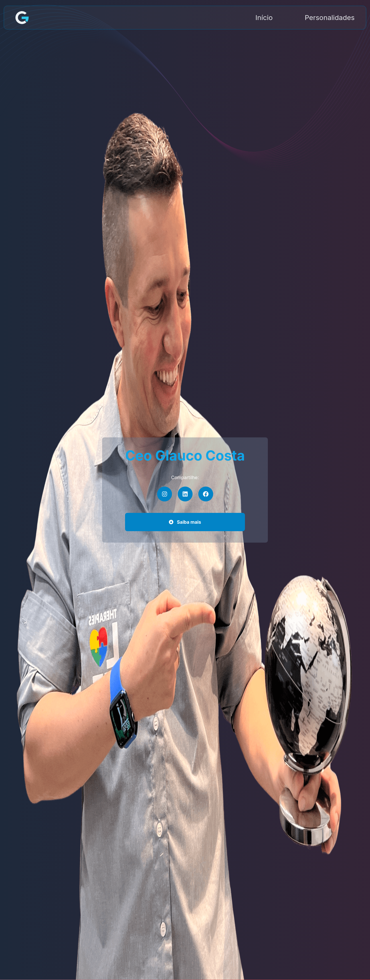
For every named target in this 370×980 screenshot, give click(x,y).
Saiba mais (185, 522)
